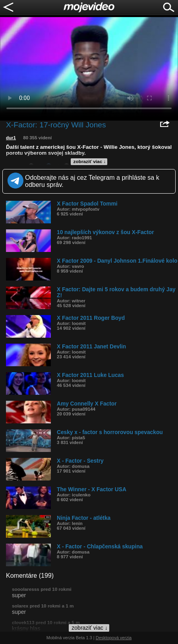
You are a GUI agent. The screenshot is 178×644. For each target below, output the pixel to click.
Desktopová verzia (114, 638)
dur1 (11, 138)
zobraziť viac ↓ (90, 161)
